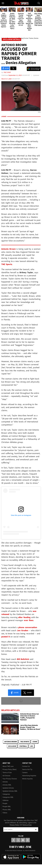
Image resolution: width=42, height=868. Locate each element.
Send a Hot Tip (27, 769)
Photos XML (7, 810)
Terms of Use (7, 773)
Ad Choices (6, 776)
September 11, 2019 (15, 75)
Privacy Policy (14, 825)
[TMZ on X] (18, 840)
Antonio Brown (10, 742)
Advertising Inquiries (29, 776)
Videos (5, 813)
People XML (7, 807)
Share (14, 693)
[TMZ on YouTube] (23, 840)
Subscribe (36, 829)
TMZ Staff (7, 72)
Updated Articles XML (10, 791)
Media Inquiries (27, 779)
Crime (35, 742)
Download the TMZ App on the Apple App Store (11, 857)
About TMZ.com (8, 766)
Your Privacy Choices (10, 779)
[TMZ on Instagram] (28, 840)
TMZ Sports (7, 264)
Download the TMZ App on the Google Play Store (31, 857)
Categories (6, 794)
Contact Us (26, 766)
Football (23, 746)
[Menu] (3, 3)
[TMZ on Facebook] (13, 840)
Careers (25, 773)
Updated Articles (8, 788)
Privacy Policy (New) (9, 769)
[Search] (39, 3)
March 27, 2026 (6, 79)
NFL (32, 746)
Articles (5, 782)
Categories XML (8, 797)
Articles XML (7, 785)
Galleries (5, 800)
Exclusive (12, 746)
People (5, 803)
